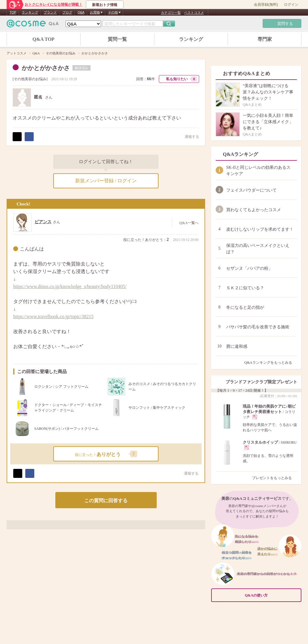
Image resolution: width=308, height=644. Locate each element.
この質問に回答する (106, 501)
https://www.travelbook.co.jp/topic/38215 (53, 316)
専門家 (265, 39)
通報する (189, 137)
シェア (29, 137)
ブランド (50, 12)
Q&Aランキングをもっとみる (271, 363)
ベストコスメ (194, 13)
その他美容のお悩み (30, 79)
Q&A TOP (43, 39)
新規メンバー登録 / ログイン (106, 181)
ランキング (30, 12)
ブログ (67, 12)
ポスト (17, 137)
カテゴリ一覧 (171, 13)
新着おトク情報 (105, 5)
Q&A (81, 12)
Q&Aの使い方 (271, 595)
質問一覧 (117, 39)
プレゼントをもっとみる (274, 478)
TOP (13, 12)
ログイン (291, 5)
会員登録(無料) (266, 5)
